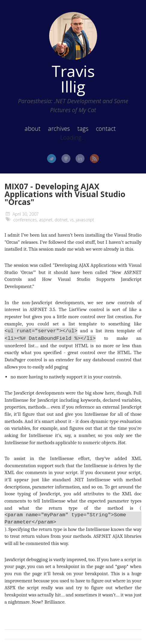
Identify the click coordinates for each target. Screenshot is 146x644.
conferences (25, 220)
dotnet (61, 220)
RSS (94, 159)
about (33, 128)
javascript (85, 220)
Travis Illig (73, 79)
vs (72, 220)
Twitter (52, 159)
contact (106, 128)
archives (59, 128)
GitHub (66, 159)
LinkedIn (80, 159)
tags (83, 128)
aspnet (46, 220)
